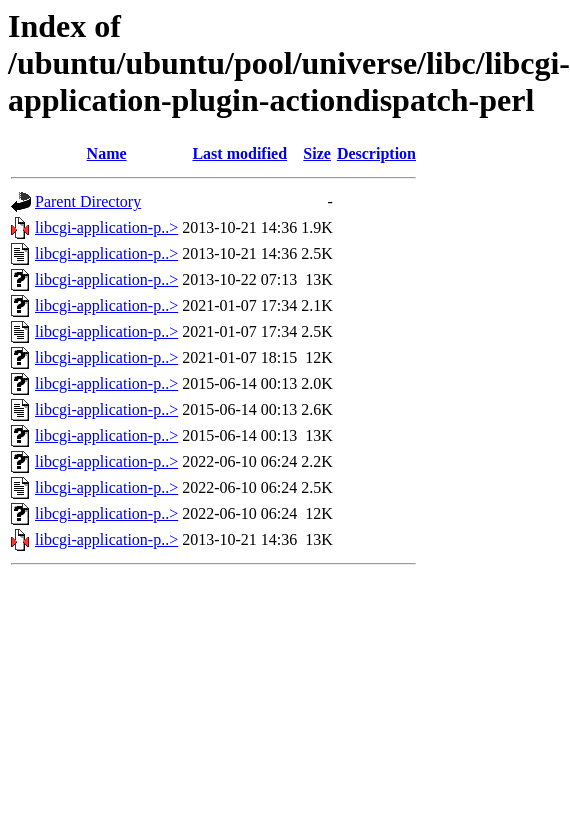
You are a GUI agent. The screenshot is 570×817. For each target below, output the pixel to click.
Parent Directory (88, 201)
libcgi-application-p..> (106, 227)
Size (317, 153)
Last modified (239, 153)
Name (107, 153)
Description (376, 153)
